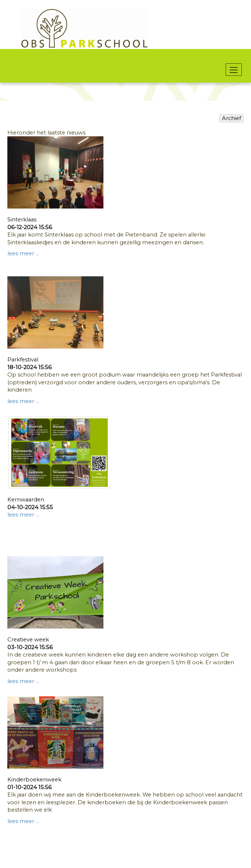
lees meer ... (23, 253)
